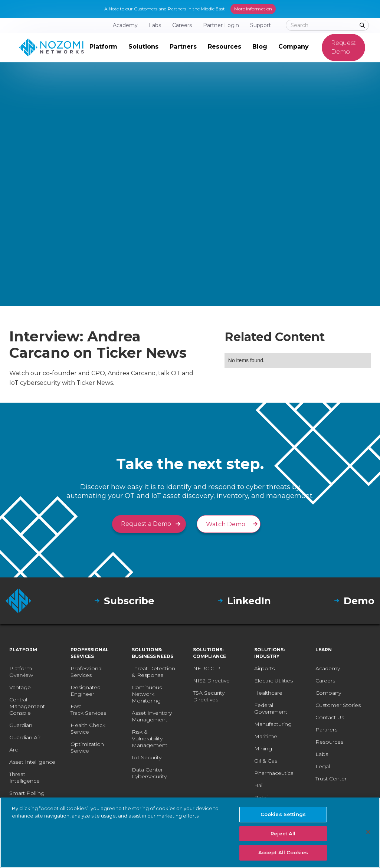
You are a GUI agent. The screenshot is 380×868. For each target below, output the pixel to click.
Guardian (21, 725)
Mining (263, 749)
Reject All (283, 833)
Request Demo (343, 47)
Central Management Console (27, 706)
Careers (325, 681)
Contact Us (330, 717)
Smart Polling (27, 793)
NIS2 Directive (211, 681)
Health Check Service (88, 728)
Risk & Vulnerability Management (150, 738)
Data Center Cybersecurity (149, 773)
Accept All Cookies (283, 852)
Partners (326, 730)
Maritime (266, 736)
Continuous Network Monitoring (147, 694)
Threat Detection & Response (153, 672)
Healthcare (268, 693)
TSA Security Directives (209, 696)
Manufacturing (273, 724)
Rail (259, 785)
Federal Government (271, 708)
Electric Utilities (273, 681)
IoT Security (147, 757)
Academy (328, 668)
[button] (103, 48)
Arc (14, 750)
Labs (322, 754)
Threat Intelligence (24, 777)
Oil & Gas (266, 761)
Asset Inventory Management (152, 716)
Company (328, 693)
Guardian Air (25, 737)
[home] (51, 48)
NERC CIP (207, 668)
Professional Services (86, 672)
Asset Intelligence (32, 762)
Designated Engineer (86, 691)
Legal (323, 766)
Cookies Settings (283, 814)
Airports (264, 668)
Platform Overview (21, 672)
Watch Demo (226, 524)
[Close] (368, 832)
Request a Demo (146, 524)
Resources (329, 742)
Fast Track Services (88, 710)
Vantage (20, 687)
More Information (253, 9)
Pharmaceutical (274, 773)
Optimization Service (87, 747)
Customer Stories (338, 705)
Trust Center (331, 779)
